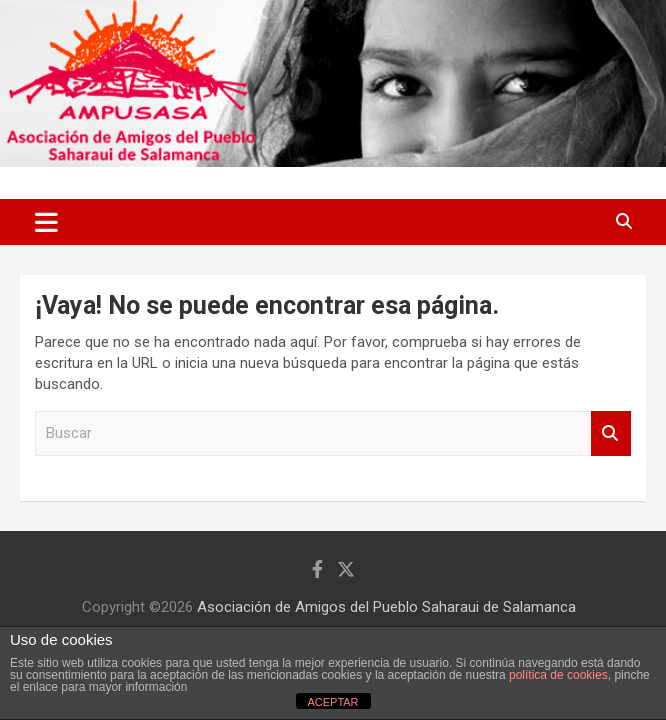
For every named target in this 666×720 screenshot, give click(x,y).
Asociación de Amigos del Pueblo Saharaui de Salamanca (386, 607)
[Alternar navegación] (46, 222)
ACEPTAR (332, 702)
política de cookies (558, 675)
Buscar (611, 433)
